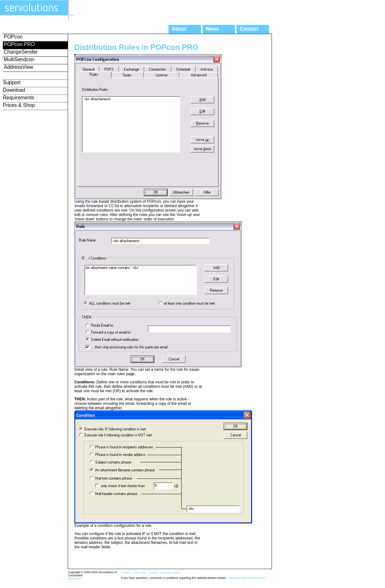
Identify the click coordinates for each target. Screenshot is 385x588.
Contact (249, 29)
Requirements (19, 98)
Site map (141, 573)
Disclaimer (75, 579)
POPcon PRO (19, 44)
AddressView (18, 67)
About (179, 29)
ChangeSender (21, 52)
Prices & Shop (19, 105)
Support (12, 82)
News (212, 29)
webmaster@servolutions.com (246, 578)
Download (14, 90)
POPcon (13, 37)
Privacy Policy (171, 573)
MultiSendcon (19, 59)
